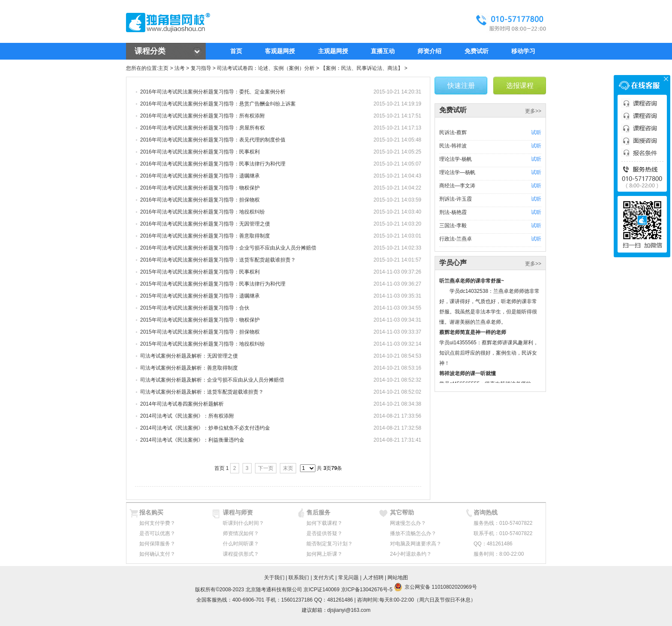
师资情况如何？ (241, 533)
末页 (288, 468)
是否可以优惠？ (157, 533)
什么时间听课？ (241, 544)
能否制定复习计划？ (330, 544)
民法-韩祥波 (453, 146)
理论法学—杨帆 (457, 172)
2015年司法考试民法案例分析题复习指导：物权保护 (200, 320)
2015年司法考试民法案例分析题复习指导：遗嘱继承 (200, 296)
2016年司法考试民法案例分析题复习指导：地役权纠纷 (202, 212)
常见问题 (348, 578)
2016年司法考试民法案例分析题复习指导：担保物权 (200, 200)
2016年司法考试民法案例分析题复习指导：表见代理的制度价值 (213, 140)
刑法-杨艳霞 (453, 212)
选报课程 (520, 86)
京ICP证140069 (321, 590)
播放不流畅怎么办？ (413, 533)
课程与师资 (238, 512)
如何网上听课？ (324, 554)
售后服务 (318, 512)
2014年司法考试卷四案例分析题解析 (182, 404)
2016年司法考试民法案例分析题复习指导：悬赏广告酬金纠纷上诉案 (218, 104)
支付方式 (324, 578)
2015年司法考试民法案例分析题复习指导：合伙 (195, 308)
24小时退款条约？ (411, 554)
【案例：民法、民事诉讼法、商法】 (362, 68)
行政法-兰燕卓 (456, 239)
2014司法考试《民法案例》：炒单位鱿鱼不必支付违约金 (205, 428)
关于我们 (274, 578)
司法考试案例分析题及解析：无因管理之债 (189, 356)
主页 (163, 68)
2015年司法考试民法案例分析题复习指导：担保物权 (200, 332)
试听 (536, 132)
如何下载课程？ (324, 523)
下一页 (266, 468)
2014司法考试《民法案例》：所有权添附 (187, 416)
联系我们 (299, 578)
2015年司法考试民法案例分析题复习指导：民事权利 (200, 272)
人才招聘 (373, 578)
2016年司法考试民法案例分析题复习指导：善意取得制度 (205, 236)
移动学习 (523, 51)
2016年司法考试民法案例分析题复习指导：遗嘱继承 (200, 176)
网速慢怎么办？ (408, 523)
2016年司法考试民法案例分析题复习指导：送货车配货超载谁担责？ (218, 260)
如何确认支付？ (157, 554)
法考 (180, 68)
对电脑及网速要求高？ (416, 544)
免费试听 (477, 51)
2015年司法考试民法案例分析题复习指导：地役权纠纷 (202, 344)
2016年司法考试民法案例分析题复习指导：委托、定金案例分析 (213, 92)
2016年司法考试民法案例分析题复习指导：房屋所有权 (202, 128)
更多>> (533, 111)
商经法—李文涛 (457, 186)
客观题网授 (280, 51)
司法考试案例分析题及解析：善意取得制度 (189, 368)
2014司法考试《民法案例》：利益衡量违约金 (192, 440)
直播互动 (383, 51)
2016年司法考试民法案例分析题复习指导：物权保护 (200, 188)
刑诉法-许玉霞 (456, 199)
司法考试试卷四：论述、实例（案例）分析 (266, 68)
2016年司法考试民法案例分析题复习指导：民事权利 (200, 152)
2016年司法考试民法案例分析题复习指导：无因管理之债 (205, 224)
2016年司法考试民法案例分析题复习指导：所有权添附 (202, 116)
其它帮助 (402, 512)
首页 (236, 51)
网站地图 (398, 578)
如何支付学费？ (157, 523)
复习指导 (201, 68)
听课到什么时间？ (243, 523)
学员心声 (453, 263)
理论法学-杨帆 (456, 159)
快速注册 (461, 86)
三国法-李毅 (453, 226)
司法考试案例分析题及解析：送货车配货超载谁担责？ (202, 392)
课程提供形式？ (241, 554)
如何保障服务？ (157, 544)
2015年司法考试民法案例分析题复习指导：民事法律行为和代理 (213, 284)
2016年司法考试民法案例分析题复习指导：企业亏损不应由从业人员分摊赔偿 (228, 248)
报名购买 (151, 512)
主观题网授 (333, 51)
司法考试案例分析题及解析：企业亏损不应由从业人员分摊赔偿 (212, 380)
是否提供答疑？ (324, 533)
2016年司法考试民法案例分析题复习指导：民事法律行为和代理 (213, 164)
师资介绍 (429, 51)
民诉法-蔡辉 (453, 132)
